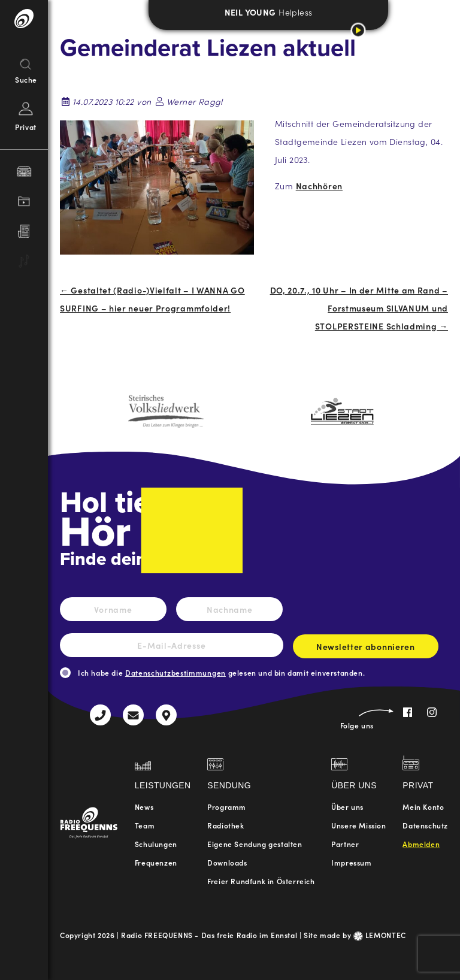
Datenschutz (425, 825)
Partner (345, 844)
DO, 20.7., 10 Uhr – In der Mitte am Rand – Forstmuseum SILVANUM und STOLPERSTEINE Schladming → (359, 308)
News (144, 807)
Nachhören (319, 186)
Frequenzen (156, 862)
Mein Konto (423, 807)
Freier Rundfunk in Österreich (261, 881)
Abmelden (421, 844)
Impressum (351, 862)
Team (145, 825)
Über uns (347, 807)
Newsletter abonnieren (366, 649)
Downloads (227, 862)
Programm (227, 807)
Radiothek (226, 825)
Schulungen (156, 844)
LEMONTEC (380, 935)
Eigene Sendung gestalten (255, 844)
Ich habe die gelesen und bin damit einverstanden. (221, 672)
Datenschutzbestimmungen (175, 672)
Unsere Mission (358, 825)
